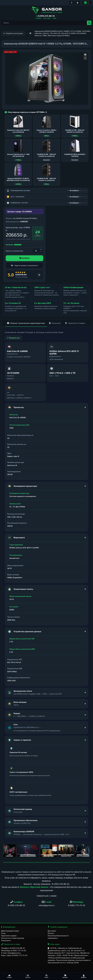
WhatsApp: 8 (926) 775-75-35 (14, 950)
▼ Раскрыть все (13, 338)
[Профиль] (84, 976)
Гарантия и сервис (9, 936)
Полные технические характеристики (26, 323)
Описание (55, 323)
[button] (47, 16)
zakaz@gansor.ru (46, 905)
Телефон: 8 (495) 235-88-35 (13, 948)
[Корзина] (65, 976)
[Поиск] (46, 976)
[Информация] (72, 3)
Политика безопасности (58, 936)
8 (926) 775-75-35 (77, 905)
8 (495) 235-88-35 (61, 884)
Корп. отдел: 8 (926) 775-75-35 (14, 955)
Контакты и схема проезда (13, 938)
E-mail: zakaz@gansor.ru (11, 953)
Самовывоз (53, 938)
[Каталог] (28, 976)
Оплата (51, 933)
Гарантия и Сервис (75, 323)
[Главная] (9, 976)
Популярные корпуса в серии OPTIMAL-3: (27, 112)
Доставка (52, 931)
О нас (3, 933)
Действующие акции (10, 931)
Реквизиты (6, 940)
